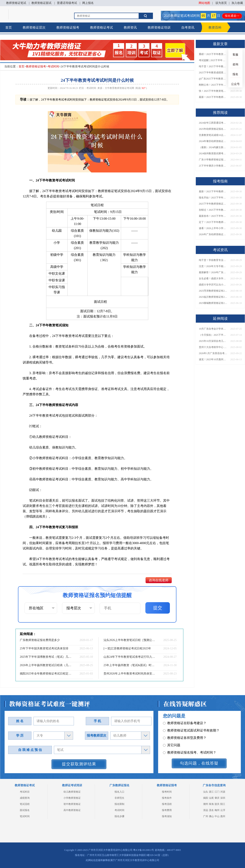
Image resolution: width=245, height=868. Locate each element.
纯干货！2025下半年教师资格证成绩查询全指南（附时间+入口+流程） (213, 66)
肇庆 (217, 798)
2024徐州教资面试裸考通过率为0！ (213, 153)
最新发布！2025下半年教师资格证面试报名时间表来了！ (213, 216)
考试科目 (25, 792)
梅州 (217, 810)
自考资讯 (188, 27)
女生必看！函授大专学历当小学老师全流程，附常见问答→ (213, 279)
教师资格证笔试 (16, 3)
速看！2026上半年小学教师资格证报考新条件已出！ (213, 228)
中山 (217, 816)
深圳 (223, 798)
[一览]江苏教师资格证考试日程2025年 (127, 648)
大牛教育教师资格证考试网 (119, 88)
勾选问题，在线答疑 (199, 763)
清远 (206, 810)
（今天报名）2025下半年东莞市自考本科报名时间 (213, 335)
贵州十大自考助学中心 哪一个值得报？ (213, 347)
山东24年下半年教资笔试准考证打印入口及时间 (130, 657)
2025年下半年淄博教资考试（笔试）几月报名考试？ (46, 657)
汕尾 (211, 798)
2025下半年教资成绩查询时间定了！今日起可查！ (213, 73)
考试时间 (53, 67)
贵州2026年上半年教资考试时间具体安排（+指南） (130, 674)
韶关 (217, 804)
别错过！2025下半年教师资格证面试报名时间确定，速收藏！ (213, 210)
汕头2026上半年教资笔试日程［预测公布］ (130, 640)
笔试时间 (25, 816)
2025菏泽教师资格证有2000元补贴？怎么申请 (213, 291)
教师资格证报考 (68, 27)
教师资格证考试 (101, 27)
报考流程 (167, 804)
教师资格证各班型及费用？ (185, 723)
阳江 (223, 804)
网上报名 (88, 3)
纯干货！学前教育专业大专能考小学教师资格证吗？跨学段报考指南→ (213, 260)
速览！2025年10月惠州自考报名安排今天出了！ (213, 359)
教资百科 (215, 27)
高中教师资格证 (72, 810)
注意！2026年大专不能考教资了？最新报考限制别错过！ (213, 266)
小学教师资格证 (72, 798)
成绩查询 (25, 798)
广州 (206, 816)
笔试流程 (25, 804)
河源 (223, 792)
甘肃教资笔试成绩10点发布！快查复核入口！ (213, 135)
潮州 (206, 804)
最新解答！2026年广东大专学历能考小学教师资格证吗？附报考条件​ (213, 272)
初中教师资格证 (72, 804)
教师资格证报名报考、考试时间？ (190, 738)
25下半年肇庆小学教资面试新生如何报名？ (213, 166)
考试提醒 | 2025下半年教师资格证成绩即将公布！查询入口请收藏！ (213, 60)
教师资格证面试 (41, 3)
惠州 (223, 816)
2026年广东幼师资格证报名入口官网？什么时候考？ (213, 234)
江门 (217, 792)
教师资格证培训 (159, 27)
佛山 (211, 816)
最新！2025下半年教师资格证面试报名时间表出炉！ (213, 97)
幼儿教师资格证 (72, 792)
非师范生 (119, 798)
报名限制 (119, 804)
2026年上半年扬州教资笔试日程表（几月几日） (46, 665)
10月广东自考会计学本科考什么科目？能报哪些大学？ (213, 329)
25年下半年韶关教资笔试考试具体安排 (44, 648)
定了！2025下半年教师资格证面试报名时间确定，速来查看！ (213, 222)
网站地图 (204, 3)
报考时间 (167, 792)
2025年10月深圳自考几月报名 (213, 341)
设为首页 (221, 3)
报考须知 (167, 816)
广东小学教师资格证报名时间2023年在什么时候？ (213, 160)
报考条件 (167, 798)
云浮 (223, 810)
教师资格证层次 (34, 27)
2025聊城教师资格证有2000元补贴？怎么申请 (213, 303)
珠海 (211, 804)
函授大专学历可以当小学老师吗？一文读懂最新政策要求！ (213, 285)
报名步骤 (119, 816)
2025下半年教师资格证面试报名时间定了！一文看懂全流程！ (213, 204)
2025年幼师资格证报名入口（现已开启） (213, 129)
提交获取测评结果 (79, 764)
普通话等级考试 (67, 3)
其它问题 (172, 731)
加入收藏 (237, 3)
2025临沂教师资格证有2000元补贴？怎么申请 (213, 297)
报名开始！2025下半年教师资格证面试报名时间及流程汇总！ (213, 198)
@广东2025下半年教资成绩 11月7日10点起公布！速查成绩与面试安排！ (213, 79)
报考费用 (167, 810)
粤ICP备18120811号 (144, 850)
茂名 (211, 810)
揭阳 (206, 798)
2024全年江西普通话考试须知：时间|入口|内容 (213, 123)
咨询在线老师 (159, 580)
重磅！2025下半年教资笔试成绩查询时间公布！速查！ (213, 54)
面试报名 (25, 810)
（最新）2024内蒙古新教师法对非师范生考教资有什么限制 (213, 147)
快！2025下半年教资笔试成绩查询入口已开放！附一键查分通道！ (213, 91)
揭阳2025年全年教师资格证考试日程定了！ (46, 674)
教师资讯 (130, 27)
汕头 (206, 792)
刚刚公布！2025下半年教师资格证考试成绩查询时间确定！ (213, 85)
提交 (158, 608)
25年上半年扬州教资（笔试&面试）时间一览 (130, 665)
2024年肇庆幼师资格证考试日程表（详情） (213, 141)
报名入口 (119, 792)
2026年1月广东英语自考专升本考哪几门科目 (213, 353)
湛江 (211, 792)
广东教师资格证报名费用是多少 (40, 640)
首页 (9, 27)
